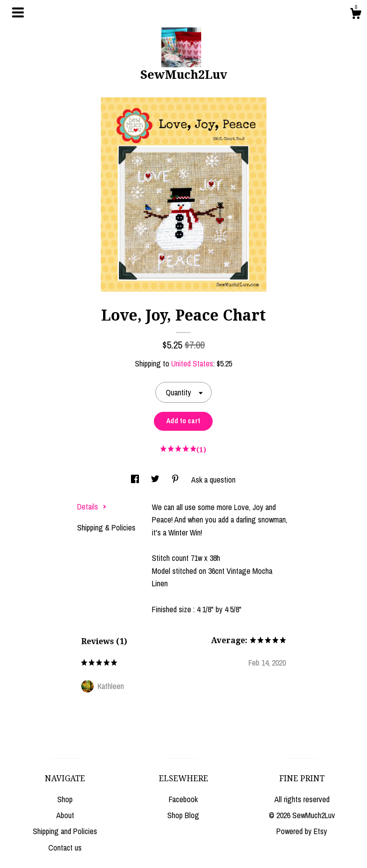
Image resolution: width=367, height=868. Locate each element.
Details (92, 507)
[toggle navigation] (18, 12)
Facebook (183, 799)
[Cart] (356, 15)
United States (192, 363)
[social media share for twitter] (156, 480)
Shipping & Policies (106, 527)
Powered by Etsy (302, 831)
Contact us (65, 848)
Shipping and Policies (65, 831)
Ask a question (213, 480)
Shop (65, 799)
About (65, 815)
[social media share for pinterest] (176, 480)
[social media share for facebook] (136, 480)
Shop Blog (183, 815)
